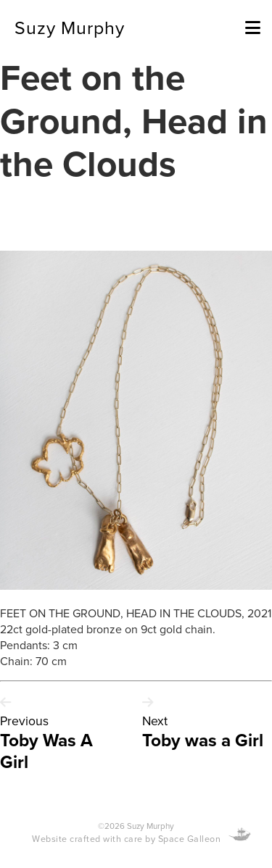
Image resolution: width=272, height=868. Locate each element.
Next (155, 721)
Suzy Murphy (70, 27)
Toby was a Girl (203, 740)
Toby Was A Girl (46, 751)
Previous (24, 721)
